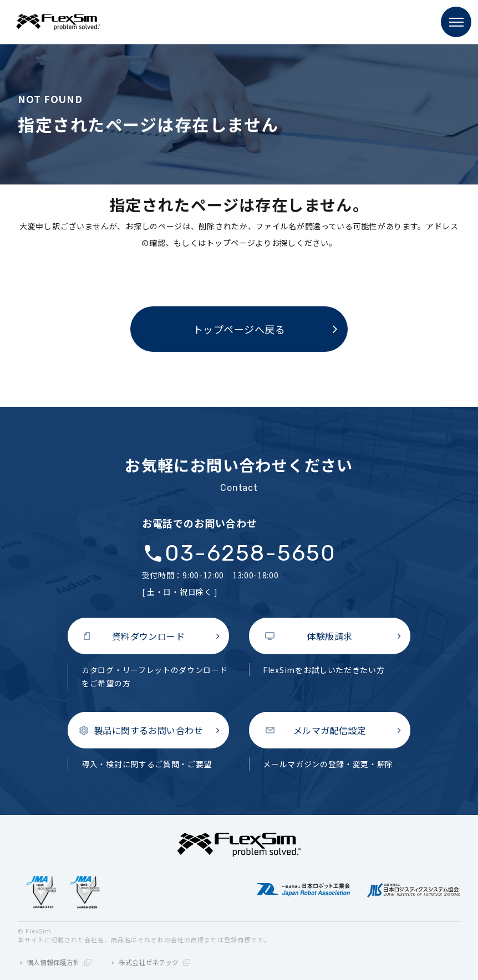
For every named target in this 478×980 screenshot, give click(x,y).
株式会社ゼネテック (154, 962)
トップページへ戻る (239, 329)
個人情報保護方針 (59, 962)
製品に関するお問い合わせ (149, 730)
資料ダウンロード (149, 636)
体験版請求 (329, 636)
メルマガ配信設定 (330, 730)
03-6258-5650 (250, 553)
